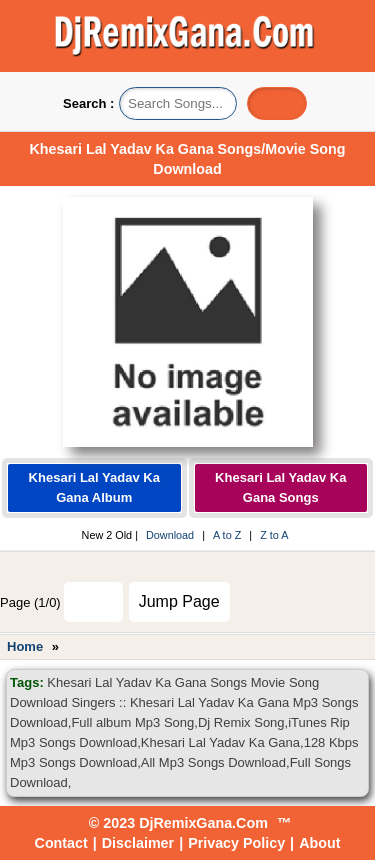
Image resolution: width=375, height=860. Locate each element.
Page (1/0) (30, 602)
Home (25, 646)
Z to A (274, 535)
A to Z (227, 535)
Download (170, 535)
